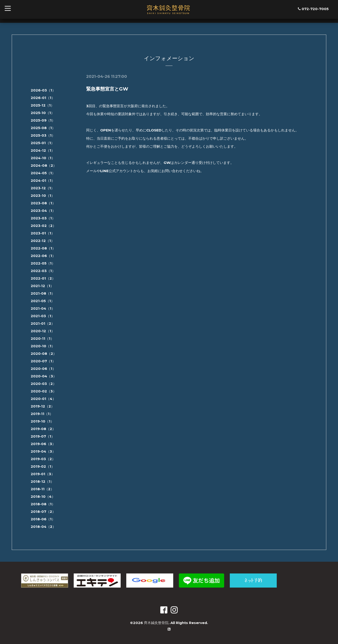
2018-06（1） (43, 519)
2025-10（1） (43, 113)
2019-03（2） (43, 459)
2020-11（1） (42, 338)
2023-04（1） (43, 211)
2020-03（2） (44, 384)
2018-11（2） (42, 489)
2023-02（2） (43, 226)
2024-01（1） (43, 180)
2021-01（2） (43, 323)
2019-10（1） (42, 421)
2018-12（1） (42, 481)
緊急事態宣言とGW (107, 89)
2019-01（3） (43, 474)
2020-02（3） (44, 391)
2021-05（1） (43, 301)
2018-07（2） (43, 512)
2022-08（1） (43, 248)
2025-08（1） (43, 128)
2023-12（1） (43, 188)
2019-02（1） (43, 466)
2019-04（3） (43, 451)
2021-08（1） (43, 293)
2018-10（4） (43, 496)
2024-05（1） (43, 173)
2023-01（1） (43, 233)
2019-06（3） (43, 444)
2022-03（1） (43, 271)
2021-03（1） (43, 316)
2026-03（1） (43, 90)
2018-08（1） (43, 504)
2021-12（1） (42, 286)
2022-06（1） (43, 256)
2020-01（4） (43, 399)
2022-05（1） (43, 263)
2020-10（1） (43, 346)
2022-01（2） (43, 278)
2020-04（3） (44, 376)
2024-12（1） (43, 150)
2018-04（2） (43, 527)
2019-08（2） (43, 429)
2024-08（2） (44, 165)
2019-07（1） (43, 436)
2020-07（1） (43, 361)
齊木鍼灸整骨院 (156, 623)
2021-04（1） (43, 308)
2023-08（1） (43, 203)
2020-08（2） (44, 354)
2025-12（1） (42, 105)
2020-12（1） (43, 331)
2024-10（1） (43, 158)
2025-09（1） (43, 120)
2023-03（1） (43, 218)
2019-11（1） (42, 414)
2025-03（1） (43, 135)
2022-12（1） (43, 241)
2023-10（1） (43, 196)
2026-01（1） (43, 98)
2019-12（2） (43, 406)
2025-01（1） (43, 143)
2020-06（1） (43, 369)
